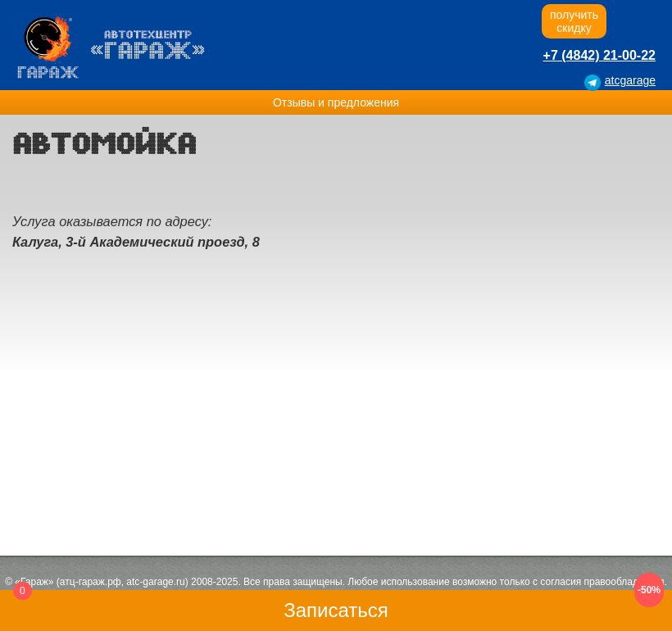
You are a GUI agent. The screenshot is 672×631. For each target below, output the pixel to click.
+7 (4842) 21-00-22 (599, 55)
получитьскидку (574, 21)
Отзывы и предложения (336, 102)
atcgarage (630, 80)
